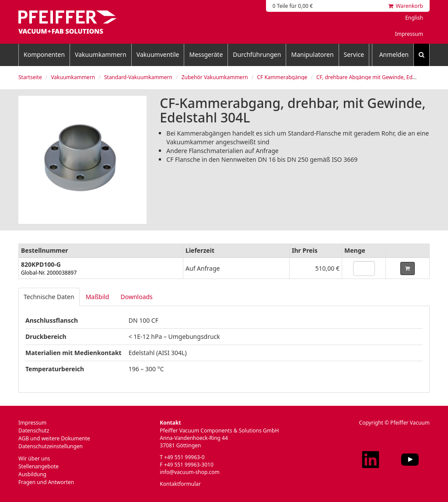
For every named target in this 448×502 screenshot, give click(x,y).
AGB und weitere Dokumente (54, 438)
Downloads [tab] (136, 297)
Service (354, 54)
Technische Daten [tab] (49, 297)
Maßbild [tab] (98, 297)
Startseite (30, 77)
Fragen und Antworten (46, 482)
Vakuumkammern (101, 54)
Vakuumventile (158, 54)
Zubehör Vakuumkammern (215, 77)
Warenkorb (406, 6)
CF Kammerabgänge (282, 77)
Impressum (409, 34)
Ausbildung (32, 474)
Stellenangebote (38, 466)
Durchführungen (257, 54)
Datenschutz (34, 431)
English (414, 18)
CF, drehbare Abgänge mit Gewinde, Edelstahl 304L (379, 77)
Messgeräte (206, 54)
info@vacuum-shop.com (189, 472)
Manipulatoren (312, 54)
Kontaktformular (180, 484)
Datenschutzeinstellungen (51, 446)
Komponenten (44, 54)
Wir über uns (34, 458)
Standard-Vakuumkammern (138, 77)
